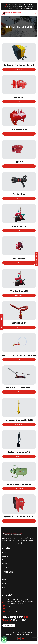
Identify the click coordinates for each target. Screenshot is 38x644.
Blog (4, 587)
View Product (19, 69)
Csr (3, 576)
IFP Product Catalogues (2, 322)
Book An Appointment (36, 259)
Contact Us (6, 591)
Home (4, 552)
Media (4, 580)
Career (4, 583)
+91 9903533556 (17, 9)
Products (5, 560)
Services (5, 564)
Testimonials (6, 567)
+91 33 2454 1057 (28, 9)
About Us (5, 556)
